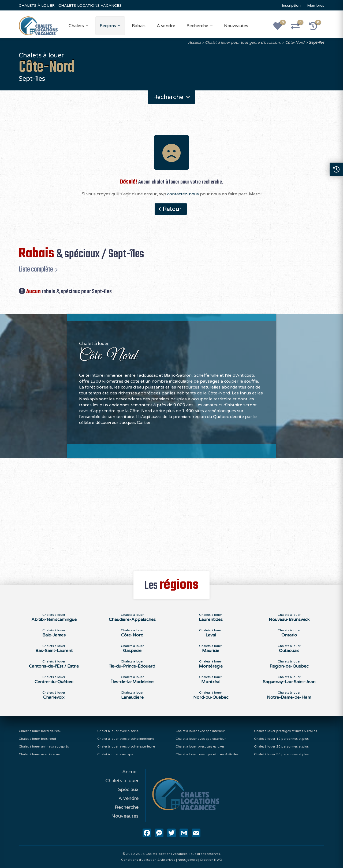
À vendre (166, 26)
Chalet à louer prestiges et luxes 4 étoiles (207, 754)
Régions (108, 26)
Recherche (197, 26)
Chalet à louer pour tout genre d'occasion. (243, 43)
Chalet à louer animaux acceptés (44, 746)
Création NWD (211, 860)
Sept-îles (316, 43)
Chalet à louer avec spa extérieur (201, 739)
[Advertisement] (172, 511)
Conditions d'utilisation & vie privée (148, 860)
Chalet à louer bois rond (37, 739)
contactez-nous (183, 194)
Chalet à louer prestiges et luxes (200, 746)
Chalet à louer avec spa (115, 754)
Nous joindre (188, 860)
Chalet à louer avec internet (40, 754)
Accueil (194, 43)
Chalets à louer (122, 781)
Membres (316, 6)
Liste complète (36, 269)
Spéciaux (128, 789)
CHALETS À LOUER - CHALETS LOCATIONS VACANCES (70, 6)
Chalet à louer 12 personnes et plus (281, 739)
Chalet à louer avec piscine (118, 731)
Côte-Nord (295, 43)
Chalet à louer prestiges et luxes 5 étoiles (286, 731)
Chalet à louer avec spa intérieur (200, 731)
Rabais (139, 26)
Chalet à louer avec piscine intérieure (126, 739)
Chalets (76, 26)
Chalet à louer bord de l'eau (40, 731)
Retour (172, 209)
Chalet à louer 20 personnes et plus (281, 746)
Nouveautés (236, 26)
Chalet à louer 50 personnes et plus (281, 754)
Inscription (291, 6)
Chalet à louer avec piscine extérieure (126, 746)
